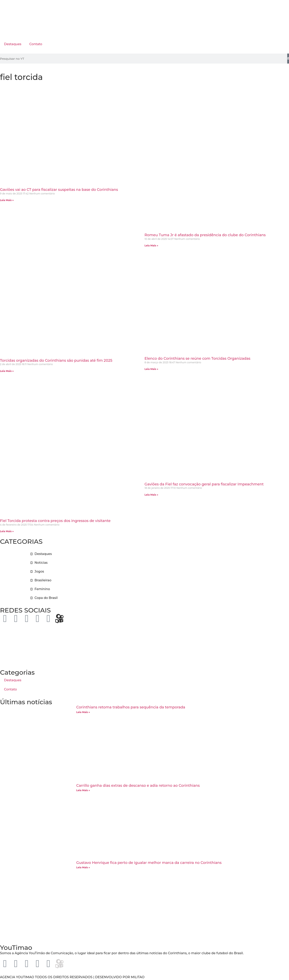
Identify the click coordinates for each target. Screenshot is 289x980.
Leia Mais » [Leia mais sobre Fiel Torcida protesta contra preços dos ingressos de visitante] (7, 531)
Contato (36, 44)
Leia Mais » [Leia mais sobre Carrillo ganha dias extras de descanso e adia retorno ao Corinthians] (83, 790)
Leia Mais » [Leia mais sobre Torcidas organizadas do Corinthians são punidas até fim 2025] (7, 371)
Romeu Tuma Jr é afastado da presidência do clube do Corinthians (205, 235)
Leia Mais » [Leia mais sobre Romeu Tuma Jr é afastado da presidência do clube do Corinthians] (151, 245)
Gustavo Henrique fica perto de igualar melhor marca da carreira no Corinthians (149, 863)
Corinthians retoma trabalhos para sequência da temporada (131, 707)
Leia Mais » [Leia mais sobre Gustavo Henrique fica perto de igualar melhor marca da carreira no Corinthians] (83, 867)
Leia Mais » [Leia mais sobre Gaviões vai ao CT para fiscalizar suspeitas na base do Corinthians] (7, 200)
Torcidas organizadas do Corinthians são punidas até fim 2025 (56, 361)
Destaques (13, 44)
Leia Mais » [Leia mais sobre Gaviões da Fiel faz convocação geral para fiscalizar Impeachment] (151, 495)
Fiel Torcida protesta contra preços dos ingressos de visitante (55, 521)
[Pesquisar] (288, 59)
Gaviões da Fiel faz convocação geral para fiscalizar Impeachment (204, 484)
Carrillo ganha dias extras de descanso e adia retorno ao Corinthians (138, 786)
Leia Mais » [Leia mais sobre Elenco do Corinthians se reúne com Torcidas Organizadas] (151, 369)
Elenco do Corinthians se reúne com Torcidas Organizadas (197, 359)
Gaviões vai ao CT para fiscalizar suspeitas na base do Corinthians (59, 190)
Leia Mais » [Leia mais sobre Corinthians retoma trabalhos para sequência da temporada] (83, 712)
